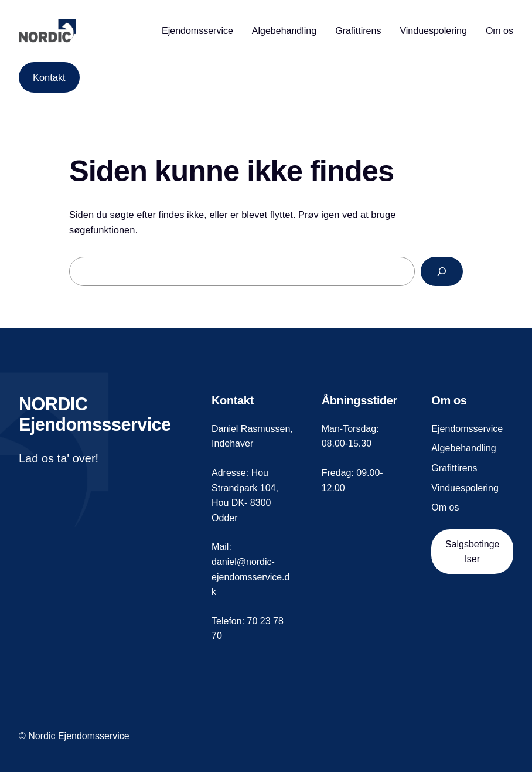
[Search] (442, 271)
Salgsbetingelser (473, 552)
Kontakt (49, 77)
